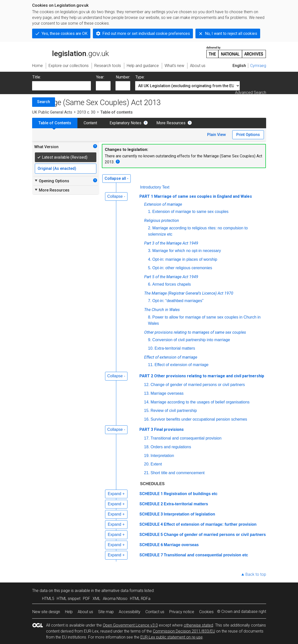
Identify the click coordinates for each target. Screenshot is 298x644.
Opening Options (52, 181)
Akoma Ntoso (115, 599)
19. (147, 456)
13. (147, 393)
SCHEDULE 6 (151, 545)
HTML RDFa (140, 599)
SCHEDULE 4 (151, 524)
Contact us (155, 612)
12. (147, 385)
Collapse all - (117, 178)
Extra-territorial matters (175, 348)
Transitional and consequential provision (186, 438)
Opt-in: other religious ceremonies (182, 268)
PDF (87, 599)
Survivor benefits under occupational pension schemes (199, 419)
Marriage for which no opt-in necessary (187, 251)
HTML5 (48, 599)
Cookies (206, 612)
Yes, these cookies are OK (64, 33)
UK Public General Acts (52, 112)
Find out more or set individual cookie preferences (146, 33)
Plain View (216, 135)
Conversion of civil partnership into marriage (191, 340)
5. (150, 268)
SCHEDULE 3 (151, 514)
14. (147, 402)
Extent (156, 464)
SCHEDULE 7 (151, 555)
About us (85, 612)
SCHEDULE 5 (151, 535)
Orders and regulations (171, 447)
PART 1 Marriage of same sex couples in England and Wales (196, 196)
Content (90, 123)
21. (147, 473)
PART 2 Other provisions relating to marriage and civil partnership (202, 376)
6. (150, 284)
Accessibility (130, 612)
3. (150, 251)
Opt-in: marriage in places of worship (185, 259)
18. (147, 447)
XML (96, 599)
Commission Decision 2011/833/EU (184, 631)
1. (150, 212)
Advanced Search (251, 93)
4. (150, 259)
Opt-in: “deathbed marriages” (178, 301)
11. (151, 365)
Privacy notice (182, 612)
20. (147, 464)
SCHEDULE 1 (151, 494)
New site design (46, 612)
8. (150, 317)
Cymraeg (258, 66)
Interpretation (162, 456)
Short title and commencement (178, 473)
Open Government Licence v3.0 (130, 625)
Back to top (256, 574)
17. (147, 438)
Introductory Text (155, 187)
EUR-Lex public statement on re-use (172, 637)
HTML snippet (69, 599)
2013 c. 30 (86, 112)
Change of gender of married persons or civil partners (198, 385)
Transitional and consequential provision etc (206, 555)
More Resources (171, 123)
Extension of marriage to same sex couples (190, 212)
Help (69, 612)
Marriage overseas (167, 393)
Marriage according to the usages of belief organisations (200, 402)
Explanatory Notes (125, 123)
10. (151, 348)
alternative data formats (122, 591)
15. (147, 411)
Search (44, 102)
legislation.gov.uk (70, 52)
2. (150, 228)
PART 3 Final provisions (162, 429)
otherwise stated (198, 625)
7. (150, 301)
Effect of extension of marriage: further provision (210, 524)
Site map (106, 612)
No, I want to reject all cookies (231, 33)
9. (150, 340)
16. (147, 419)
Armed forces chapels (172, 284)
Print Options (248, 135)
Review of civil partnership (174, 411)
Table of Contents (55, 123)
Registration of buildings (191, 494)
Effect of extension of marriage (182, 365)
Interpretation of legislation (189, 514)
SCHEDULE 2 (151, 504)
